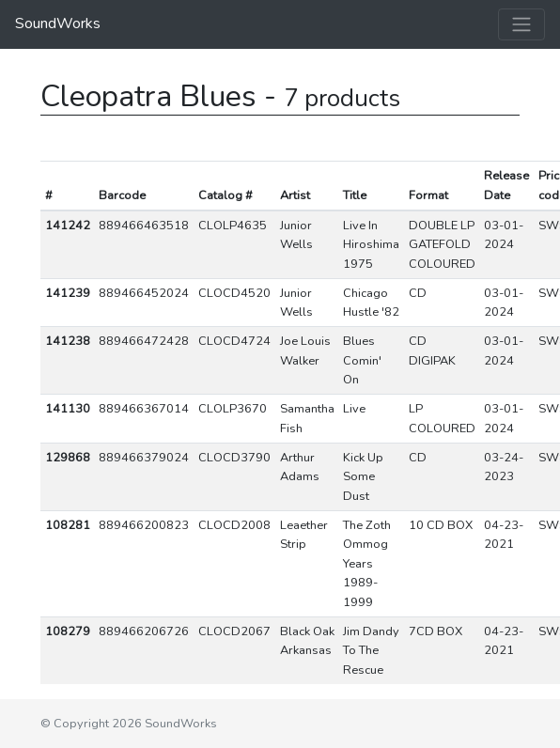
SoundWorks (58, 23)
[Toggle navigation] (521, 24)
